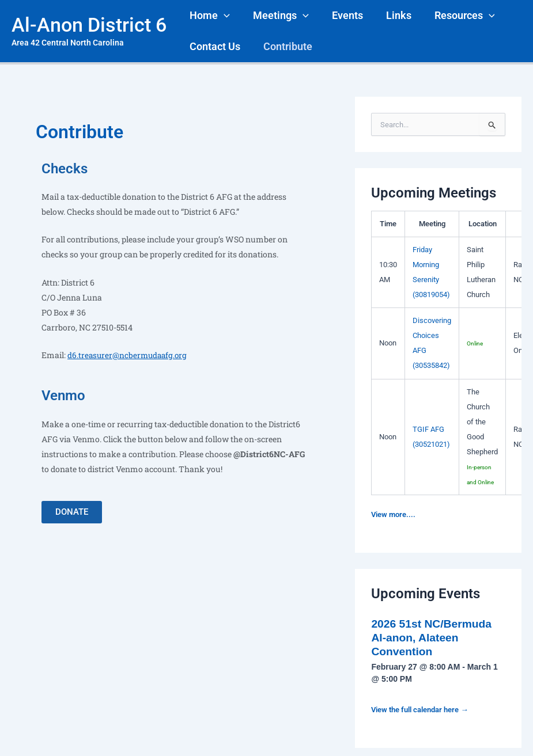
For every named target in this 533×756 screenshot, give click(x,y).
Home (209, 16)
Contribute (284, 46)
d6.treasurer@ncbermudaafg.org (129, 355)
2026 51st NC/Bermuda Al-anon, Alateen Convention (434, 637)
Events (342, 15)
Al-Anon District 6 (89, 25)
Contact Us (214, 46)
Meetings (277, 16)
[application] (223, 16)
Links (391, 15)
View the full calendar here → (425, 709)
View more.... (395, 514)
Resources (454, 16)
